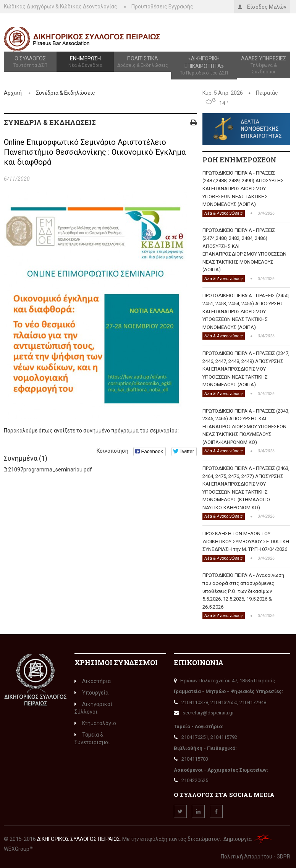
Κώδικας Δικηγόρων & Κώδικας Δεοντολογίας (61, 6)
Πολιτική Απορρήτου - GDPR (256, 857)
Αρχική (13, 93)
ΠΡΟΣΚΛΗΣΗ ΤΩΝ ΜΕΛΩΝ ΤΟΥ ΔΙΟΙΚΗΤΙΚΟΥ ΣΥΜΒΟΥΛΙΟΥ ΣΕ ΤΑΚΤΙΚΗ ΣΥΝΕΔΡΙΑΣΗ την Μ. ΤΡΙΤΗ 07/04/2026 (246, 541)
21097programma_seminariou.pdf (50, 470)
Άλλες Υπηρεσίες (264, 65)
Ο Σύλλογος (30, 62)
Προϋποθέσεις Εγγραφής (162, 6)
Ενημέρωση (85, 62)
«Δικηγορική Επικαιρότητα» (204, 66)
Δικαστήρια (93, 681)
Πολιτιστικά (142, 62)
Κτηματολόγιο (95, 723)
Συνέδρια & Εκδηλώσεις (66, 93)
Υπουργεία (91, 693)
